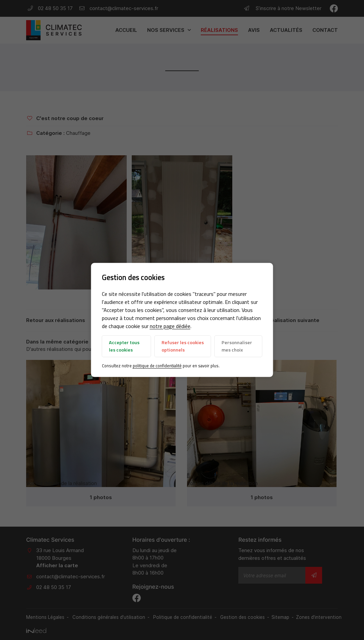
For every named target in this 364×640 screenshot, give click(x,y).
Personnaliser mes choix (237, 346)
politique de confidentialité (157, 366)
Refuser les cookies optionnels (183, 346)
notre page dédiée (170, 326)
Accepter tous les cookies (124, 346)
